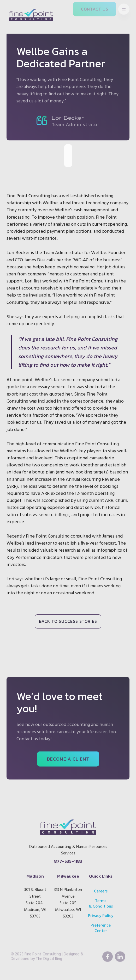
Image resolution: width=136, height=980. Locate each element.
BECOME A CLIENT (68, 757)
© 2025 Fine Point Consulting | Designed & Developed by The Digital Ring (47, 950)
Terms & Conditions (101, 901)
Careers (101, 889)
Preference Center (101, 926)
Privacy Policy (101, 914)
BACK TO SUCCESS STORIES (68, 621)
